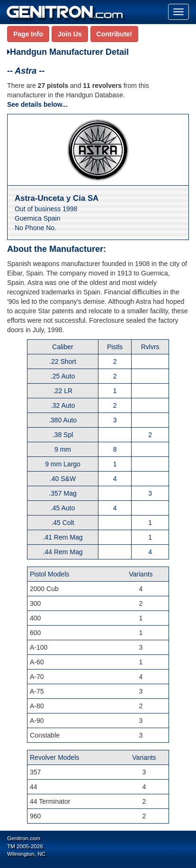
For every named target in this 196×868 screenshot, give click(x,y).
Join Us (70, 34)
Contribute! (114, 34)
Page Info (28, 34)
